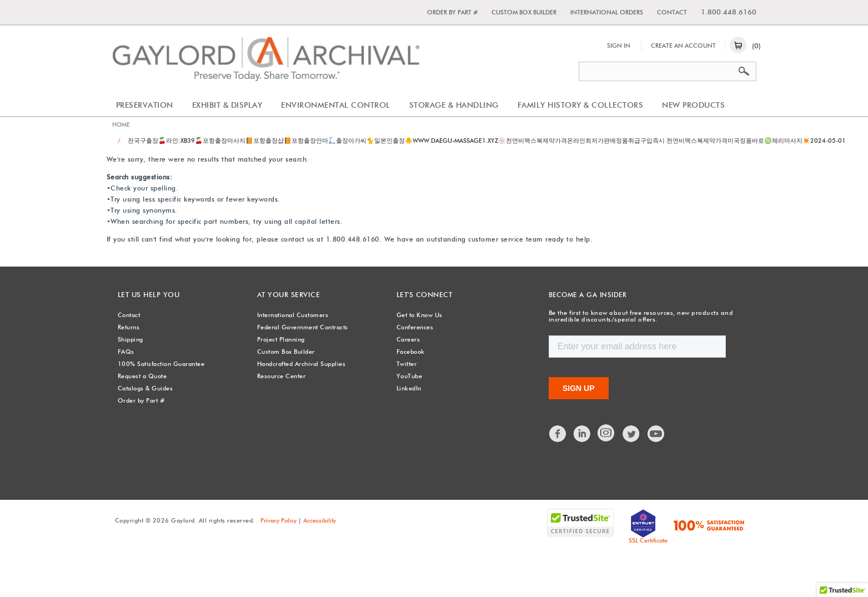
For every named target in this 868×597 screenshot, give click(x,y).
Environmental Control (336, 105)
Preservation (145, 105)
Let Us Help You (147, 295)
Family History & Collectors (581, 105)
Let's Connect (424, 295)
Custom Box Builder (524, 12)
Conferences (415, 327)
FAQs (126, 352)
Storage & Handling (454, 105)
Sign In (619, 46)
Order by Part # (452, 12)
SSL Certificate (648, 540)
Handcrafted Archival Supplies (302, 364)
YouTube (410, 376)
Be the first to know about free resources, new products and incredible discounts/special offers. (636, 316)
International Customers (293, 315)
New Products (693, 105)
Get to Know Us (420, 315)
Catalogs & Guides (145, 388)
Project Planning (281, 339)
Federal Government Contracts (303, 327)
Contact (672, 12)
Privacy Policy (279, 520)
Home (121, 125)
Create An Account (683, 46)
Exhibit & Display (227, 105)
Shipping (131, 339)
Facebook (411, 352)
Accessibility (320, 520)
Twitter (407, 364)
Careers (408, 339)
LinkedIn (409, 388)
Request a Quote (142, 376)
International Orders (607, 12)
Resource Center (282, 376)
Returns (129, 327)
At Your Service (287, 295)
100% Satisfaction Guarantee (161, 364)
